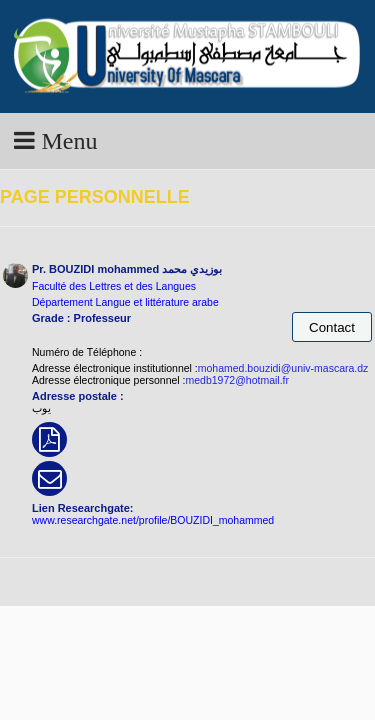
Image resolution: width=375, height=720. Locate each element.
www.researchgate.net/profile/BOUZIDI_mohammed (153, 520)
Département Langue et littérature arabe (125, 302)
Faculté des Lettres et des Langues (114, 286)
